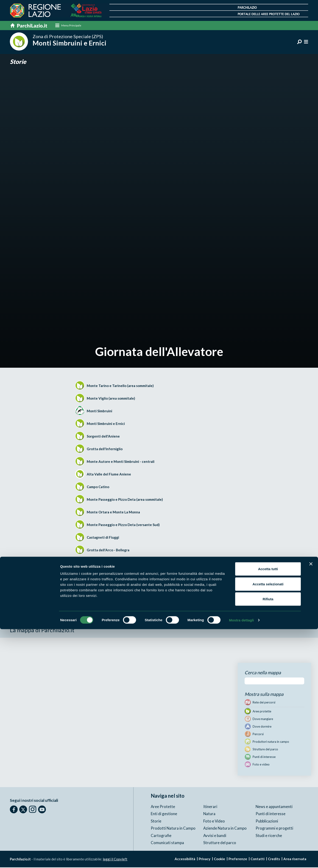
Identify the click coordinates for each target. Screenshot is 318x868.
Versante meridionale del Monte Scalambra (121, 576)
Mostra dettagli (241, 859)
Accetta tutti (268, 808)
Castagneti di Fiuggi (103, 538)
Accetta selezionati (268, 823)
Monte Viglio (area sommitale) (111, 399)
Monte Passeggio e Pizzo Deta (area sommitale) (125, 500)
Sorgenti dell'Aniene (103, 437)
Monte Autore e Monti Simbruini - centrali (121, 462)
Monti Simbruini (99, 412)
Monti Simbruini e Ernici (106, 424)
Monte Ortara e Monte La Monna (113, 513)
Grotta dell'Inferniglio (105, 450)
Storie (19, 62)
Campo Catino (98, 487)
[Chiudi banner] (311, 803)
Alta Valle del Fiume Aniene (109, 475)
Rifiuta (268, 838)
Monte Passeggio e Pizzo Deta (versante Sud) (123, 525)
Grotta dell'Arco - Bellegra (108, 551)
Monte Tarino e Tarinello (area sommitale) (120, 386)
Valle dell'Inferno (101, 563)
